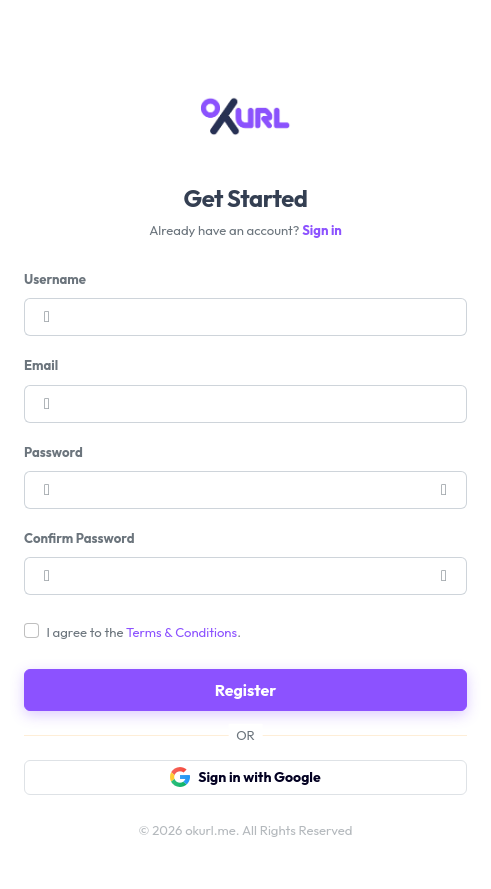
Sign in (322, 230)
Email (41, 365)
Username (55, 279)
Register (246, 690)
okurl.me (210, 830)
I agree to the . (144, 632)
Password (53, 452)
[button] (444, 490)
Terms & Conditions (181, 632)
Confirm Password (79, 538)
